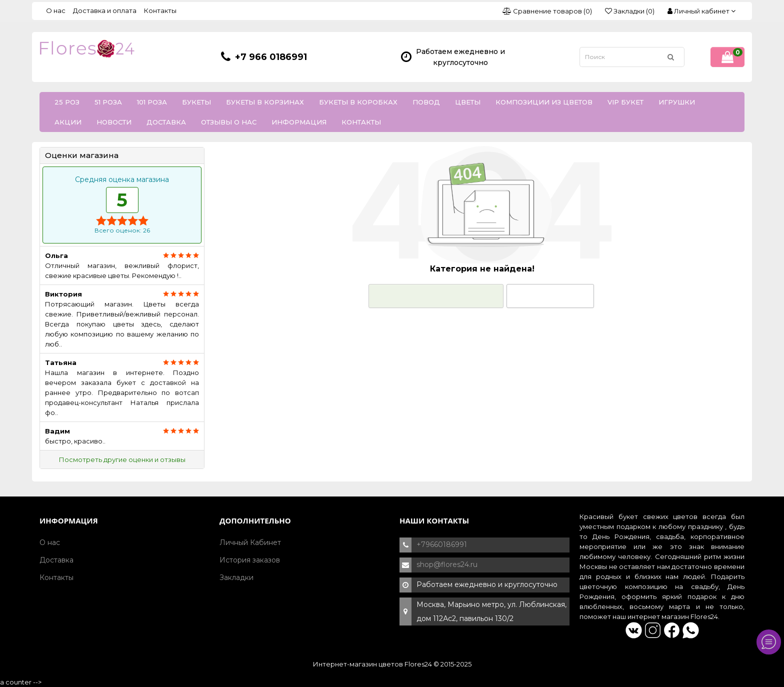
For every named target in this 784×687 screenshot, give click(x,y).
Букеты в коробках (358, 102)
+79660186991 (442, 544)
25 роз (67, 102)
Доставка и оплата (105, 10)
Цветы (468, 102)
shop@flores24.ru (447, 564)
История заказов (250, 560)
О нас (56, 10)
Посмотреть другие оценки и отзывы (122, 459)
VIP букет (625, 102)
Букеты (196, 102)
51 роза (108, 102)
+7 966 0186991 (271, 57)
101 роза (152, 102)
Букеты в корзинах (265, 102)
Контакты (160, 10)
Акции (68, 122)
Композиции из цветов (544, 102)
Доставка (166, 122)
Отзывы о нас (229, 122)
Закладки (236, 577)
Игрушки (677, 102)
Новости (114, 122)
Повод (426, 102)
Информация (299, 122)
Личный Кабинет (250, 542)
